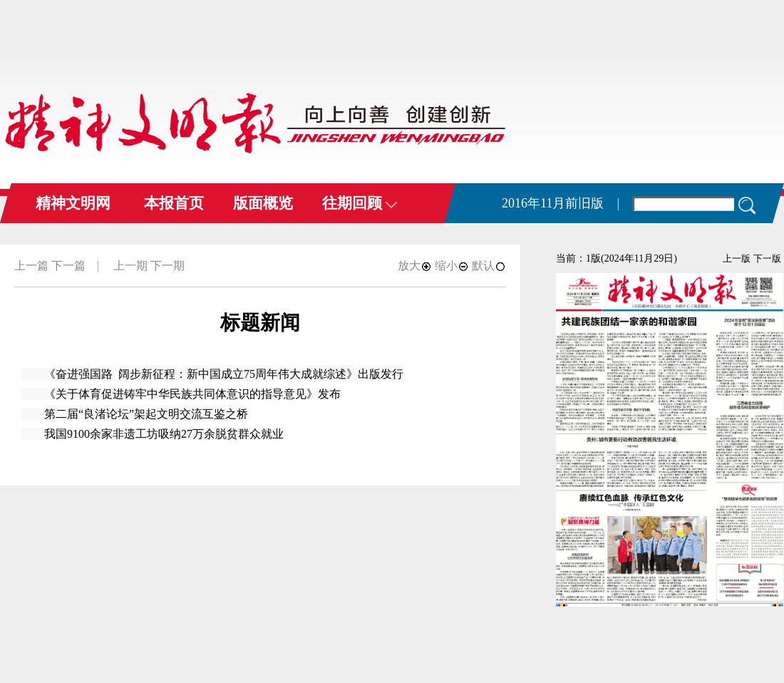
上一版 (737, 258)
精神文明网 (73, 203)
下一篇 (68, 266)
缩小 (452, 266)
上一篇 (31, 266)
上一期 (130, 266)
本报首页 (174, 203)
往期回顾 (360, 203)
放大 (415, 266)
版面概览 (263, 203)
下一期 (167, 266)
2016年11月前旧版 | (561, 203)
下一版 (767, 258)
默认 (489, 266)
